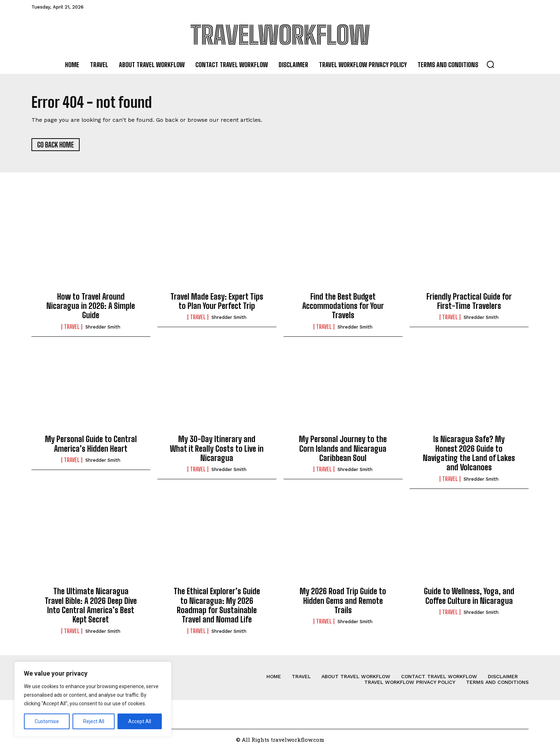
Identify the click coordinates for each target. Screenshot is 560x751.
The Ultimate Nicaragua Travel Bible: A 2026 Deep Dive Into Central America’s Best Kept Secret (91, 606)
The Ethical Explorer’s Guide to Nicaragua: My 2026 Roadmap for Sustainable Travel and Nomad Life (217, 606)
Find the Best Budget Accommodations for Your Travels (343, 306)
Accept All (140, 721)
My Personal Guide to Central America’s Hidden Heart (91, 444)
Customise (47, 721)
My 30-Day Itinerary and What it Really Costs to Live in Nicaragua (217, 449)
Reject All (94, 721)
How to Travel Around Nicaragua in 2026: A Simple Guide (91, 306)
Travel (72, 327)
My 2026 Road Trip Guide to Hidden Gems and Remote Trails (343, 601)
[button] (490, 64)
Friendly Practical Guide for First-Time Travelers (469, 302)
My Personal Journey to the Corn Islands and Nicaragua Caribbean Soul (343, 449)
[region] (93, 699)
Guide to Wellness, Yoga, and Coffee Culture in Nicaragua (469, 597)
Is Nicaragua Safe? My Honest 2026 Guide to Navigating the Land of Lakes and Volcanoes (469, 454)
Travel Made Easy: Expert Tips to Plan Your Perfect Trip (217, 302)
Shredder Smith (103, 328)
